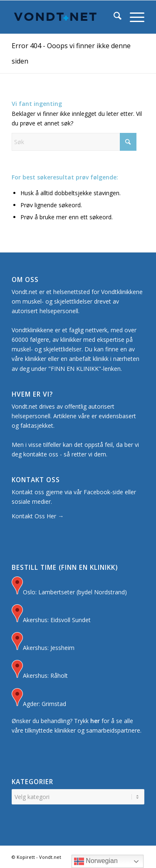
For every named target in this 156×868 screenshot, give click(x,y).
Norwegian (96, 861)
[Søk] (113, 17)
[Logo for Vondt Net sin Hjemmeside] (65, 17)
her (95, 721)
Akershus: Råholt (40, 670)
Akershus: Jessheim (43, 642)
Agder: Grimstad (39, 698)
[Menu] (133, 17)
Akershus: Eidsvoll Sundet (51, 614)
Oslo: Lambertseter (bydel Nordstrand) (69, 587)
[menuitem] (113, 17)
